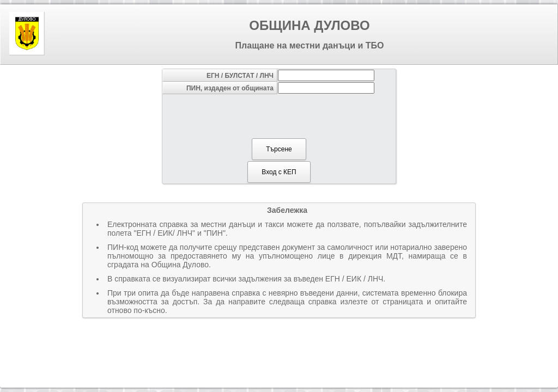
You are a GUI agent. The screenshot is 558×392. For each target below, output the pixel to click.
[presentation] (278, 116)
